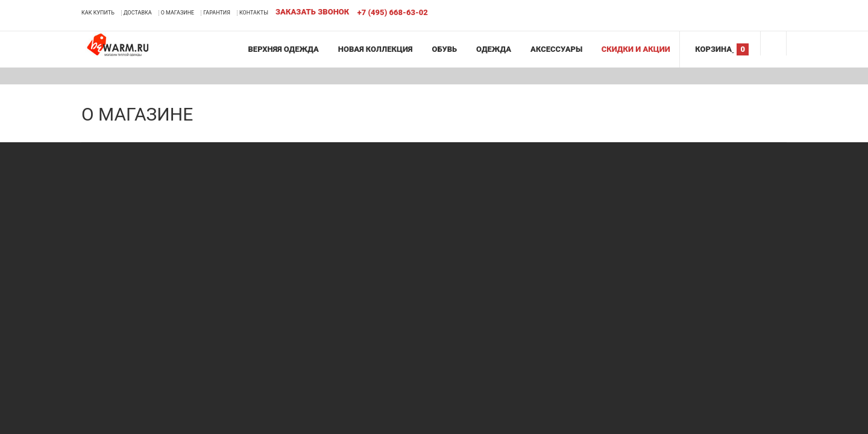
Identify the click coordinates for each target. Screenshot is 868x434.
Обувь (444, 49)
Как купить (98, 13)
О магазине (178, 13)
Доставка (138, 13)
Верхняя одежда (282, 49)
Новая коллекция (375, 49)
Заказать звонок (312, 12)
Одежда (493, 49)
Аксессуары (556, 49)
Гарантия (217, 13)
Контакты (254, 13)
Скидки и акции (635, 49)
